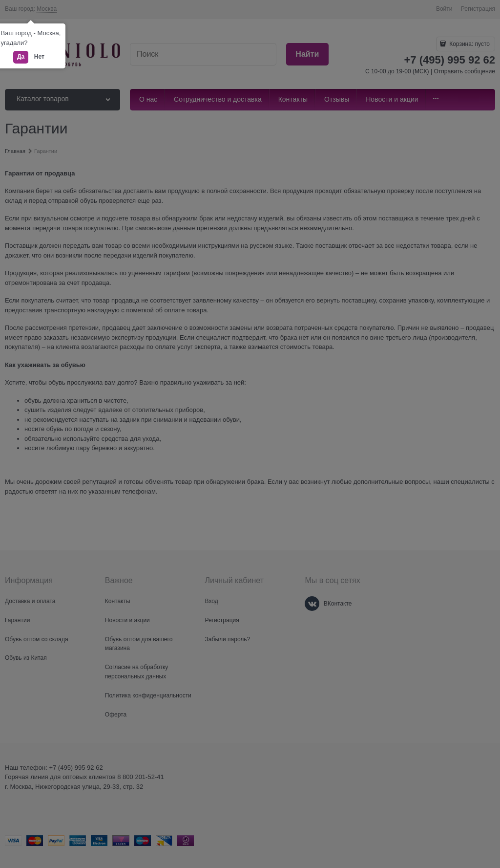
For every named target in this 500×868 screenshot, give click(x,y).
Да (21, 57)
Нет (39, 57)
